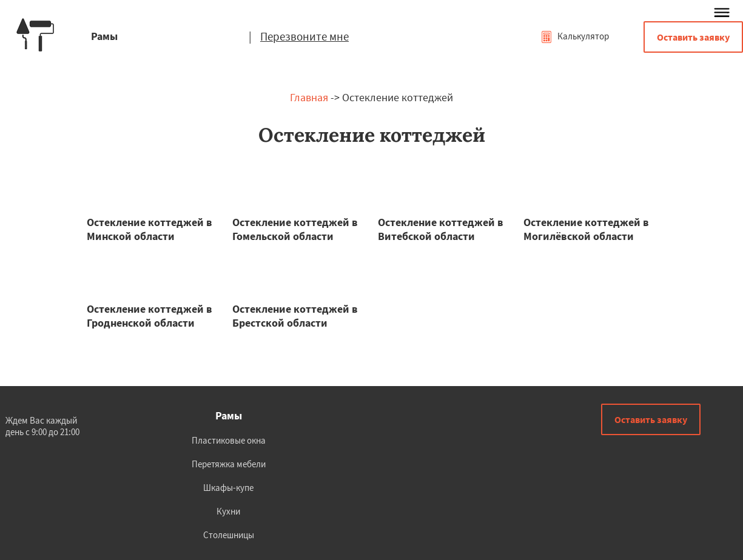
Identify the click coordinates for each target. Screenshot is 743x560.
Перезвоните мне (304, 36)
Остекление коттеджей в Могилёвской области (586, 229)
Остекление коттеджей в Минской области (150, 229)
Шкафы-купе (228, 488)
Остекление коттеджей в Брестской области (295, 316)
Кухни (228, 511)
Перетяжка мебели (229, 464)
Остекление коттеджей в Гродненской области (150, 316)
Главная (309, 97)
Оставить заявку (693, 37)
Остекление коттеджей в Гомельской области (295, 229)
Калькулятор (575, 36)
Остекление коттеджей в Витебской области (441, 229)
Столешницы (229, 535)
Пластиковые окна (229, 440)
